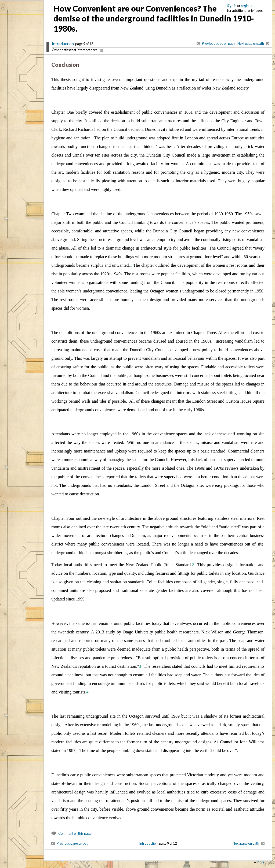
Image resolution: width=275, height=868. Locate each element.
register (247, 6)
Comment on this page (75, 833)
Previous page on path (218, 43)
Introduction (63, 44)
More (260, 862)
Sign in (232, 6)
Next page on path (251, 43)
